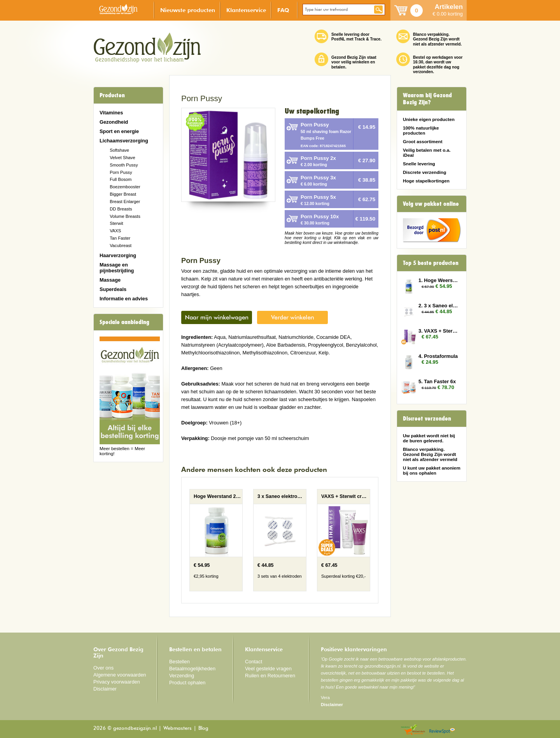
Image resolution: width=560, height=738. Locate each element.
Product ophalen (187, 683)
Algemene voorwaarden (120, 675)
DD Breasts (121, 209)
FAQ (283, 10)
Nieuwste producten (188, 10)
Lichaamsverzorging (124, 141)
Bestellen (179, 662)
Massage (110, 280)
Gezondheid (114, 122)
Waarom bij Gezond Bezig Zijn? (427, 99)
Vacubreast (121, 245)
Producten (112, 95)
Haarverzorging (118, 255)
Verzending (182, 676)
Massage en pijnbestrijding (117, 268)
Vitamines (111, 113)
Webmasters (178, 728)
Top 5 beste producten (431, 263)
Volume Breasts (125, 216)
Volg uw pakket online (431, 204)
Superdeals (113, 289)
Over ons (103, 668)
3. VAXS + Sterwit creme (439, 331)
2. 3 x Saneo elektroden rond (439, 306)
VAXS (115, 231)
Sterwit (116, 223)
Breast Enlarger (125, 202)
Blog (203, 728)
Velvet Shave (122, 158)
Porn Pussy (121, 172)
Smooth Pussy (124, 165)
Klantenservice (246, 10)
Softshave (119, 150)
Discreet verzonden (427, 419)
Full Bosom (121, 179)
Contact (254, 662)
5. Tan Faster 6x (437, 381)
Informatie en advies (124, 299)
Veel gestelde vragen (268, 669)
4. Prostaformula (438, 356)
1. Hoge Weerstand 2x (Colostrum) (439, 280)
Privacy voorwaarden (117, 682)
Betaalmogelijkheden (192, 669)
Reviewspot (442, 730)
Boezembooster (125, 187)
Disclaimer (105, 689)
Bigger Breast (123, 194)
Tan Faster (120, 238)
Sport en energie (119, 131)
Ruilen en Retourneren (270, 676)
